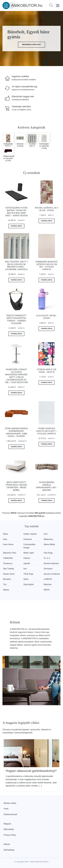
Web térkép (9, 829)
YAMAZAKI (8, 558)
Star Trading (8, 569)
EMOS (47, 590)
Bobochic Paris (10, 553)
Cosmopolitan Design (29, 546)
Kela (5, 539)
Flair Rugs (48, 553)
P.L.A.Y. (47, 558)
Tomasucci (8, 563)
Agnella (27, 563)
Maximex (48, 584)
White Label (29, 553)
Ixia (25, 569)
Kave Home (8, 544)
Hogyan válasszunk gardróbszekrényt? (31, 771)
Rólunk (7, 844)
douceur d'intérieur (52, 574)
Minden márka (10, 803)
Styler (26, 579)
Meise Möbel (49, 544)
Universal (28, 539)
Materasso (48, 539)
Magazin (7, 824)
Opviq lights (29, 584)
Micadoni (7, 579)
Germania (48, 569)
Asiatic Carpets (30, 534)
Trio (5, 584)
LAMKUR (48, 579)
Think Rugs (28, 574)
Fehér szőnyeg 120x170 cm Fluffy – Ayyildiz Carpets (47, 431)
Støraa (6, 590)
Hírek (6, 809)
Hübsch (27, 558)
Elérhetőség (9, 850)
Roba (5, 534)
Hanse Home (9, 574)
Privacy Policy (10, 835)
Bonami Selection (51, 563)
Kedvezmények (10, 814)
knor (46, 534)
